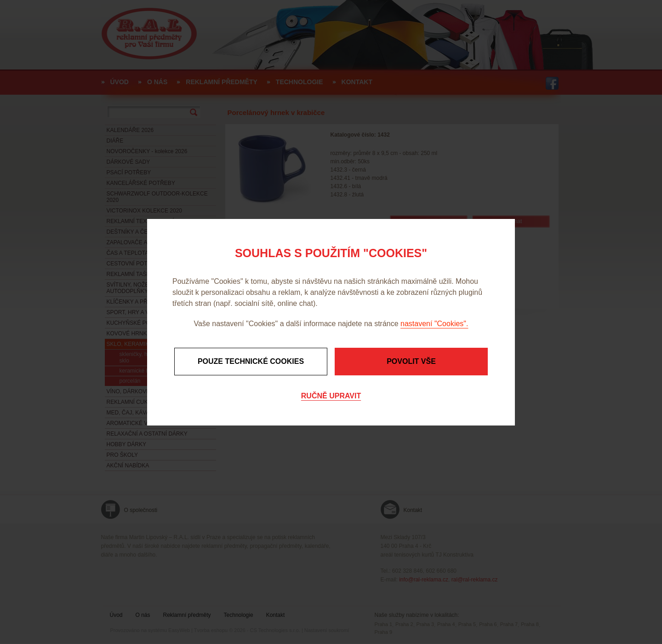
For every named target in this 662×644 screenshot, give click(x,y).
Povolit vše (411, 361)
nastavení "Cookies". (434, 324)
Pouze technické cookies (251, 361)
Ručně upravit (331, 396)
